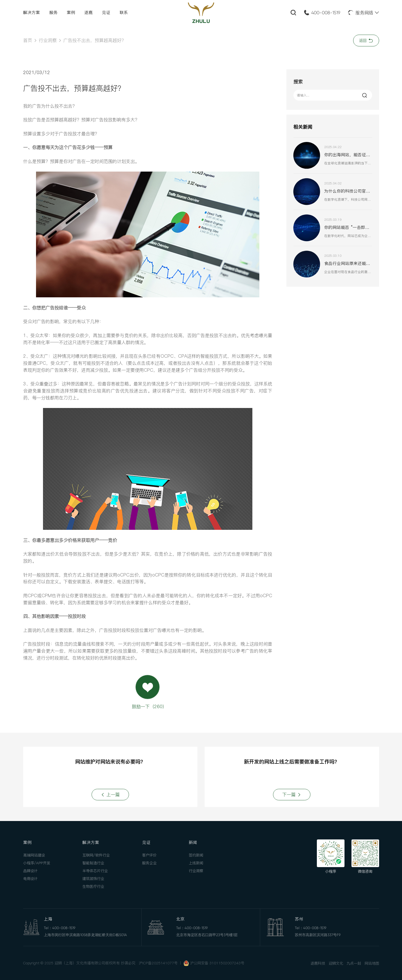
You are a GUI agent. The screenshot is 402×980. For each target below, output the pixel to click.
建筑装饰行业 (93, 879)
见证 (106, 12)
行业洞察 (48, 40)
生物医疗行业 (93, 886)
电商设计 (30, 879)
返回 (366, 41)
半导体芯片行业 (95, 871)
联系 (124, 12)
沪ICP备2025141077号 (158, 963)
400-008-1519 (326, 13)
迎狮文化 (336, 963)
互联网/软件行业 (96, 855)
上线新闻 (196, 863)
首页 (28, 40)
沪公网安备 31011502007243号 (217, 963)
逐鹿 (88, 12)
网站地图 (372, 963)
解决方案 (32, 12)
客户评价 (149, 855)
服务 (53, 12)
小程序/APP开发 (37, 863)
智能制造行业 (93, 863)
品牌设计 (30, 871)
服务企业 (149, 863)
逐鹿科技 (318, 963)
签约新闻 (196, 855)
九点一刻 (354, 963)
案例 (71, 12)
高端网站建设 (34, 855)
